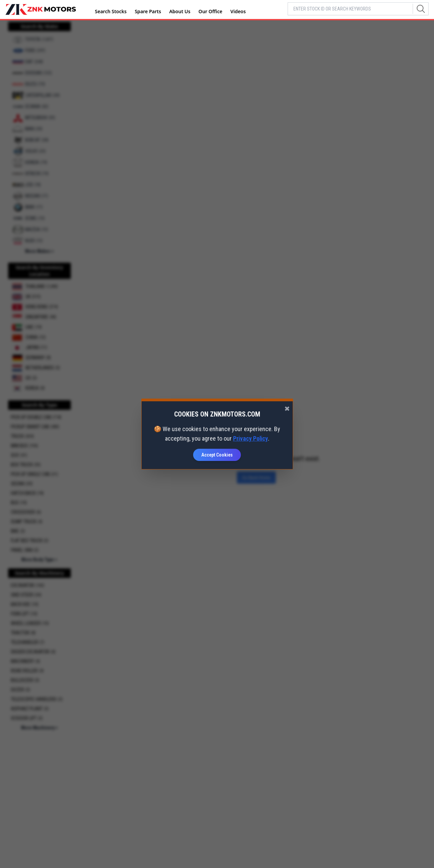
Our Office (210, 11)
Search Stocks (111, 11)
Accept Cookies (217, 455)
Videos (238, 11)
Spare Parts (148, 11)
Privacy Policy (251, 438)
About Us (180, 11)
